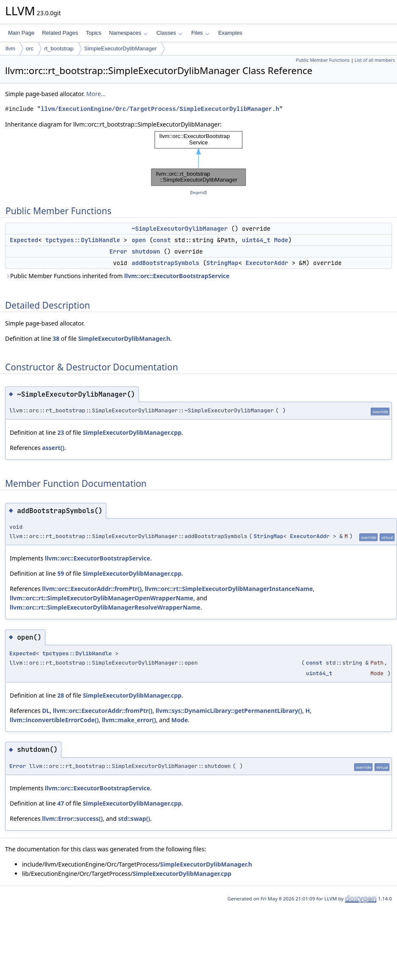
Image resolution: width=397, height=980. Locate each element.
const (162, 240)
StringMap (222, 263)
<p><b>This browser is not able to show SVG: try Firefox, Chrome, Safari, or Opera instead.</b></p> (199, 159)
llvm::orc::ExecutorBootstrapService (177, 276)
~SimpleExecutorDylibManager (180, 229)
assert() (53, 448)
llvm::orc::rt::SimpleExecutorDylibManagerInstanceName (229, 589)
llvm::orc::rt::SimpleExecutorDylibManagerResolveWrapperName (105, 607)
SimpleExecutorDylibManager (121, 48)
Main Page (21, 33)
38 (56, 338)
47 (61, 803)
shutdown (146, 251)
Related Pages (60, 33)
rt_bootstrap (59, 48)
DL (46, 711)
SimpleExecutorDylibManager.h (124, 338)
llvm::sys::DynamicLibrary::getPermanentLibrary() (229, 711)
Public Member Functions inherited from (117, 276)
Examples (230, 33)
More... (96, 94)
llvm (10, 48)
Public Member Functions (323, 60)
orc (30, 48)
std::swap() (134, 819)
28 (61, 695)
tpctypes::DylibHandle (83, 240)
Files (200, 33)
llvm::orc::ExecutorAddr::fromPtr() (92, 589)
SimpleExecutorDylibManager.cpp (132, 432)
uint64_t (256, 240)
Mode (281, 240)
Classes (169, 33)
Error (118, 251)
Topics (93, 33)
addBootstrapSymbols (166, 263)
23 (61, 432)
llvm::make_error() (129, 720)
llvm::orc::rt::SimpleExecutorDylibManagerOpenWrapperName (101, 598)
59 (61, 573)
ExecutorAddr (267, 263)
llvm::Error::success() (72, 819)
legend (199, 192)
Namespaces (128, 33)
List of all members (375, 60)
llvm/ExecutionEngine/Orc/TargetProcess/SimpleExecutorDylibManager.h (160, 109)
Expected (24, 240)
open (139, 240)
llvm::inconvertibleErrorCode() (54, 720)
